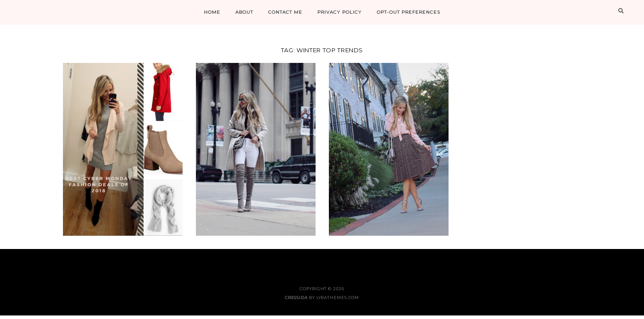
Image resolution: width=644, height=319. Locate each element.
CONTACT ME (285, 12)
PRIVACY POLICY (340, 12)
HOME (212, 12)
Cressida (296, 298)
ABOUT (244, 12)
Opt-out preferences (408, 12)
